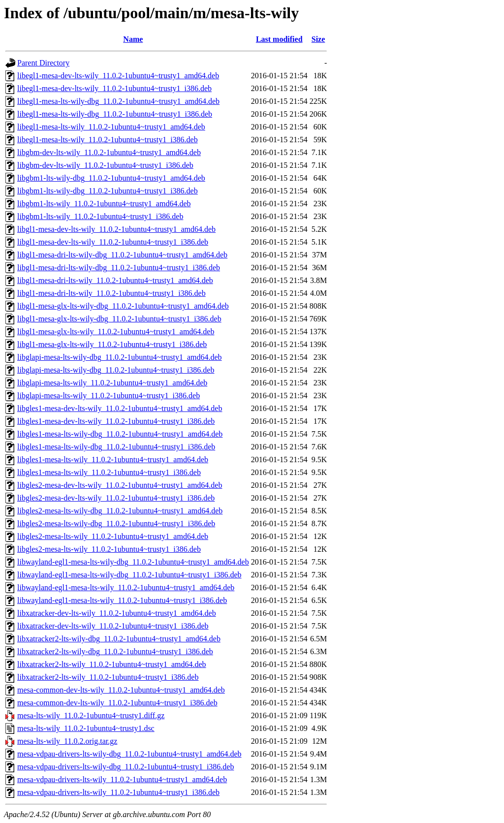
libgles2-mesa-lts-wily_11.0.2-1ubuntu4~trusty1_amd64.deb (113, 536)
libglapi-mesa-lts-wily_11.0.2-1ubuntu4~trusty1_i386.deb (109, 396)
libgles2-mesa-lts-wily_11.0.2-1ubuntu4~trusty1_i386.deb (109, 549)
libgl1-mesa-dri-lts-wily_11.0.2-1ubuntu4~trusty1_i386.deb (111, 293)
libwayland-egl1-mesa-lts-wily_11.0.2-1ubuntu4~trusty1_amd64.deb (126, 587)
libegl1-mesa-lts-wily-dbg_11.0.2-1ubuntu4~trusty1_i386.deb (115, 114)
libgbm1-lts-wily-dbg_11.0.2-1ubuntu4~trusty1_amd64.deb (111, 178)
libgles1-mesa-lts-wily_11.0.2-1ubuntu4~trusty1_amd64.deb (113, 459)
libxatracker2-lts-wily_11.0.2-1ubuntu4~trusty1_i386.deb (108, 677)
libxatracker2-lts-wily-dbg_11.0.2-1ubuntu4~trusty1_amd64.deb (119, 639)
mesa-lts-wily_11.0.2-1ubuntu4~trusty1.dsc (86, 728)
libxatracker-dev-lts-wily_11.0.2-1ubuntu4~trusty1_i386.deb (113, 626)
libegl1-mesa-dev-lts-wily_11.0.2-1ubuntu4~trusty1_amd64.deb (118, 76)
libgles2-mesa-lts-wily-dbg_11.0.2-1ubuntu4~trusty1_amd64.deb (120, 511)
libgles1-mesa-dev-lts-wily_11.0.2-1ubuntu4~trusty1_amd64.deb (120, 408)
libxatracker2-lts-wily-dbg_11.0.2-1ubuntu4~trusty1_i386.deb (115, 651)
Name (133, 39)
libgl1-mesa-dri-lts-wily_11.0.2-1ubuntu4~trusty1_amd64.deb (115, 280)
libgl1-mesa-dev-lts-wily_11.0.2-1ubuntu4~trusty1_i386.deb (113, 242)
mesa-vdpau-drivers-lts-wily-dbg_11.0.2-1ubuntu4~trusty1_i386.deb (126, 767)
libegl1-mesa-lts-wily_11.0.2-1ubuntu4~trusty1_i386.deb (108, 140)
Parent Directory (43, 63)
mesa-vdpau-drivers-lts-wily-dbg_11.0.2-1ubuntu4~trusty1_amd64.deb (129, 754)
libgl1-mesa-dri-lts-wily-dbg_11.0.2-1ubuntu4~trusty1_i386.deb (119, 268)
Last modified (279, 39)
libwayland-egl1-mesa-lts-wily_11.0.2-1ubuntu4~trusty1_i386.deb (122, 600)
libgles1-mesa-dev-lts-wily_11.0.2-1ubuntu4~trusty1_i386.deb (116, 421)
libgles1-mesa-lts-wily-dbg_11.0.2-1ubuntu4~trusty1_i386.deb (116, 447)
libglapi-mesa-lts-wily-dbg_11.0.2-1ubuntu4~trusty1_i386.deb (116, 370)
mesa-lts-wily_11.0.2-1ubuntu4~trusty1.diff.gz (91, 715)
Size (318, 39)
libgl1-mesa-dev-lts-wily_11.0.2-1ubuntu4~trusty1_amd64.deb (116, 229)
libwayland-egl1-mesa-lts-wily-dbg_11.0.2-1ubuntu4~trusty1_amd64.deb (133, 562)
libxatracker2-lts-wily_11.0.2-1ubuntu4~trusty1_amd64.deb (112, 664)
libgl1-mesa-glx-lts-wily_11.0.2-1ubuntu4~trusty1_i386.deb (112, 344)
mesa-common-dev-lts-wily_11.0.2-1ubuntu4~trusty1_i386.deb (117, 703)
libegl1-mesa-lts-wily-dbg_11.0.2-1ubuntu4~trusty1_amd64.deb (118, 101)
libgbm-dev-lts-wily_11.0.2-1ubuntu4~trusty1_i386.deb (105, 165)
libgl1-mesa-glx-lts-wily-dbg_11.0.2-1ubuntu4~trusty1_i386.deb (119, 319)
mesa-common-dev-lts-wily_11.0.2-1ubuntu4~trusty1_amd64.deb (121, 690)
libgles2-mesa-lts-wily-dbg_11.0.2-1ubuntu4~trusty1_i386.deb (116, 523)
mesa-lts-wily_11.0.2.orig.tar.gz (67, 741)
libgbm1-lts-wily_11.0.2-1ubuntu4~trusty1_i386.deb (100, 216)
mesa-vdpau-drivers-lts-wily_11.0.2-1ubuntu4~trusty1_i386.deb (118, 792)
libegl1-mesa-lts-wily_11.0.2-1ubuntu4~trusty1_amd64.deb (111, 127)
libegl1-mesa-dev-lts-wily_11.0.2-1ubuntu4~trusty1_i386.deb (114, 88)
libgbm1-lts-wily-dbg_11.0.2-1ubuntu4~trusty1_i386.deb (108, 191)
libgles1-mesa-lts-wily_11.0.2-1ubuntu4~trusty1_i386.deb (109, 472)
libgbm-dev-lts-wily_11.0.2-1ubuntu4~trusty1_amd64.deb (109, 152)
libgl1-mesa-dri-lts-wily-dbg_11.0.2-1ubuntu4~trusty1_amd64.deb (122, 255)
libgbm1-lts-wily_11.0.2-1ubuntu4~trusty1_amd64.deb (104, 204)
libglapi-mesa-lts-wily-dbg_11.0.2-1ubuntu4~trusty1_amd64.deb (120, 357)
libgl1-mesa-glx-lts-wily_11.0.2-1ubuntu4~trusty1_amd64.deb (116, 332)
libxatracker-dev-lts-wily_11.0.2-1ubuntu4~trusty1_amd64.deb (117, 613)
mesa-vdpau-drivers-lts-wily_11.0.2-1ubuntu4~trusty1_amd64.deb (122, 779)
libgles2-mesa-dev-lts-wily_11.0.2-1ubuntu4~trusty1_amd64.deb (120, 485)
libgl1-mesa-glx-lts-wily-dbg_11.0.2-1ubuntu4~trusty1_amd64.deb (123, 306)
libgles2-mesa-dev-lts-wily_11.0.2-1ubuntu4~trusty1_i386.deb (116, 498)
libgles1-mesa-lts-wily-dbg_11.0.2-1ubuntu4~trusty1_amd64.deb (120, 434)
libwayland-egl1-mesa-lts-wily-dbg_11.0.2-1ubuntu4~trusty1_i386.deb (129, 575)
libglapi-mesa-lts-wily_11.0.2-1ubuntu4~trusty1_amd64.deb (112, 383)
